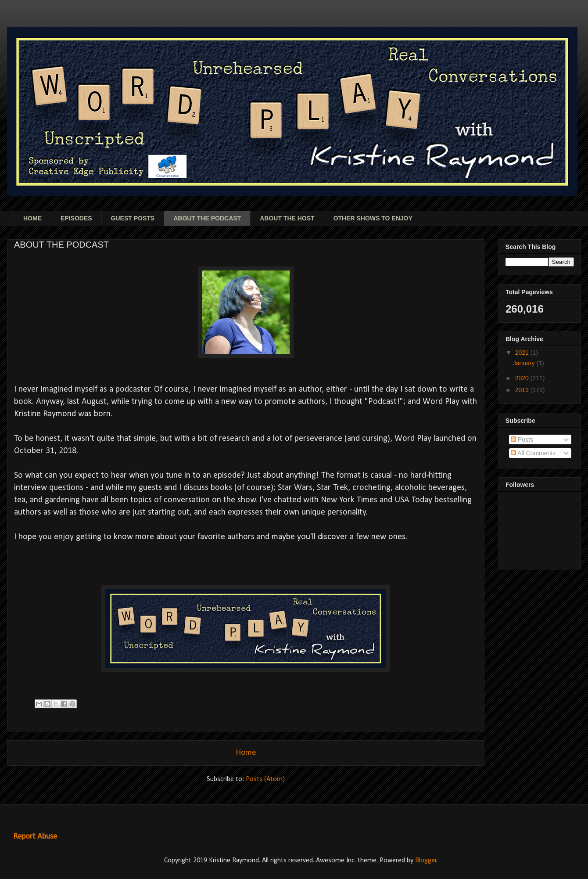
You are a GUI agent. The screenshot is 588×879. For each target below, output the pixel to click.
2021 (523, 353)
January (525, 363)
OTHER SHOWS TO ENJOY (373, 218)
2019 (523, 390)
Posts (522, 439)
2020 (523, 378)
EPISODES (76, 218)
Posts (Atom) (265, 779)
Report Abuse (35, 837)
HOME (32, 218)
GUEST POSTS (133, 218)
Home (246, 753)
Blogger (426, 861)
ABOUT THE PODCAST (207, 218)
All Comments (533, 453)
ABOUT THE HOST (287, 218)
